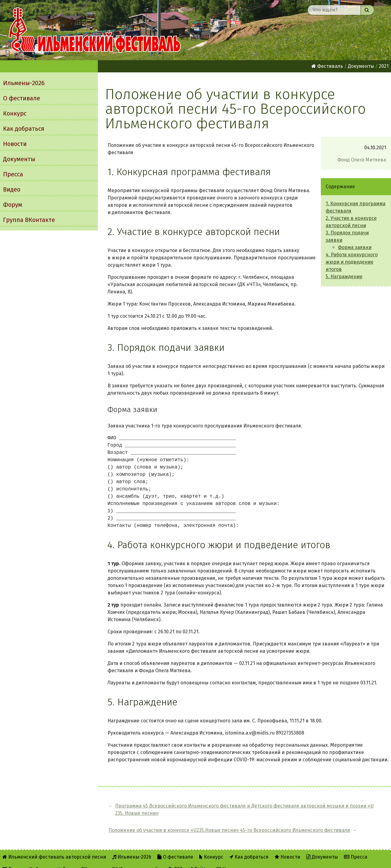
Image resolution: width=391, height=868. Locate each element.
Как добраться (24, 129)
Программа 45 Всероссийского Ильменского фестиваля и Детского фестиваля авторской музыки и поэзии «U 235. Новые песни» (183, 813)
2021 (384, 66)
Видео (12, 189)
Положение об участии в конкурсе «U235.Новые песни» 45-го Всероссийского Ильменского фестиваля (327, 813)
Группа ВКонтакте (29, 220)
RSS (176, 859)
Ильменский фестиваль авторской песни (95, 30)
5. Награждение (344, 277)
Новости (15, 144)
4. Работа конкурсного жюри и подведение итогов (352, 262)
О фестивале (22, 98)
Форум (13, 205)
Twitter (199, 859)
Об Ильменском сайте (137, 859)
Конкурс (15, 113)
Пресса (13, 174)
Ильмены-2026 (24, 83)
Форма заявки (355, 247)
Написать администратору (251, 859)
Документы (19, 159)
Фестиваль (327, 66)
